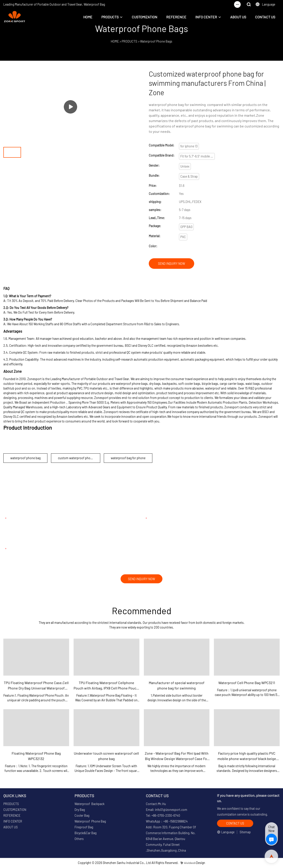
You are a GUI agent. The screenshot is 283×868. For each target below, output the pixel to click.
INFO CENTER (206, 17)
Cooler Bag (82, 816)
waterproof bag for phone (128, 458)
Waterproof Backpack (89, 804)
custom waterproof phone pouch (79, 458)
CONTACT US (265, 17)
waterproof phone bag (25, 458)
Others (79, 839)
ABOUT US (238, 17)
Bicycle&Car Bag (85, 834)
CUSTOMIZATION (145, 17)
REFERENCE (176, 17)
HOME (88, 17)
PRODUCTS (110, 17)
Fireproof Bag (84, 828)
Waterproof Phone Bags (156, 41)
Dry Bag (80, 810)
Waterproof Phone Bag (90, 822)
